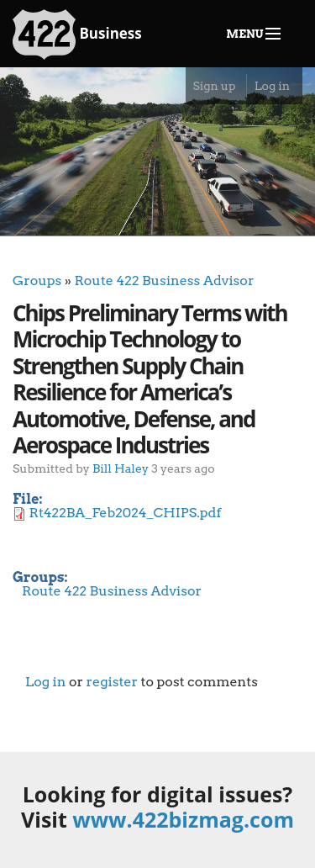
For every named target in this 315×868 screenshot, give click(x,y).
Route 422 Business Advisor (164, 281)
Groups (37, 281)
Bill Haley (121, 468)
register (112, 682)
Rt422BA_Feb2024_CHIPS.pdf (126, 513)
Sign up (214, 86)
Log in (272, 86)
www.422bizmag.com (183, 819)
